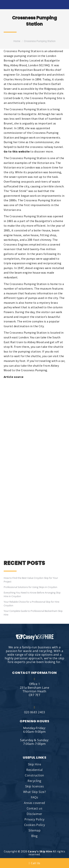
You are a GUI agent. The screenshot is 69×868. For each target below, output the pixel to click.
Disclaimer (34, 814)
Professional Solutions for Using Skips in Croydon (30, 587)
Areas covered (34, 803)
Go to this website (17, 151)
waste (56, 181)
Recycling (34, 781)
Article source (14, 377)
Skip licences (34, 786)
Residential (34, 770)
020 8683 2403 (34, 710)
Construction (34, 775)
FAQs (35, 797)
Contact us (35, 808)
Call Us (34, 863)
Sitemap (34, 830)
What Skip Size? (34, 792)
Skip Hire (34, 764)
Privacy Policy (34, 819)
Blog (34, 836)
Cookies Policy (35, 825)
